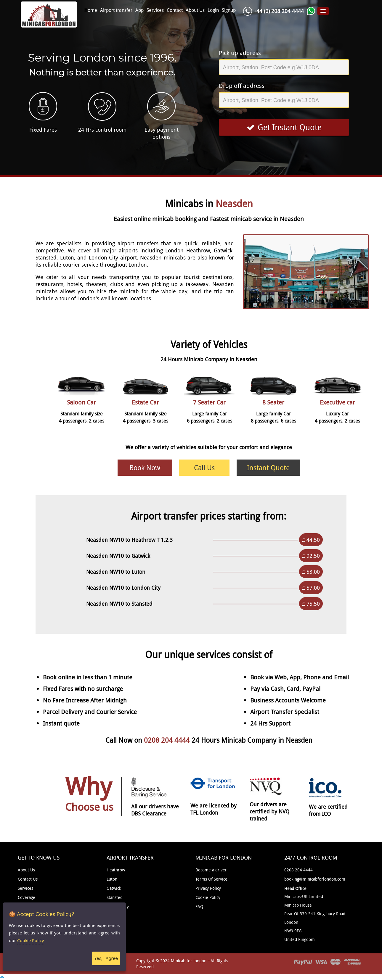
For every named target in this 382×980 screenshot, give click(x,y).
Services (155, 10)
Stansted (115, 897)
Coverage (27, 897)
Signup (229, 10)
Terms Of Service (211, 879)
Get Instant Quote (284, 127)
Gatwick (114, 888)
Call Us (204, 468)
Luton (112, 879)
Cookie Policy (208, 897)
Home (91, 10)
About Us (195, 10)
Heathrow (116, 870)
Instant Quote (268, 468)
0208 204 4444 (168, 740)
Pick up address (240, 53)
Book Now (145, 468)
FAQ (199, 906)
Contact (175, 10)
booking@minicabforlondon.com (315, 879)
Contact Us (28, 879)
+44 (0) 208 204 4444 (279, 11)
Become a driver (211, 870)
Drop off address (242, 86)
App (139, 10)
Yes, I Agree (106, 958)
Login (213, 10)
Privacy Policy (208, 888)
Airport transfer (116, 10)
